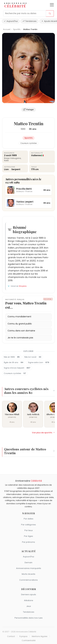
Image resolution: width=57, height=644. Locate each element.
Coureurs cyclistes (29, 143)
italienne (36, 155)
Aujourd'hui (11, 21)
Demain (28, 563)
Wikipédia (23, 286)
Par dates (28, 519)
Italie (6, 160)
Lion (7, 169)
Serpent (16, 169)
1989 (23, 129)
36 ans (33, 129)
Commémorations (28, 580)
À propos (23, 636)
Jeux (29, 606)
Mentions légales (40, 636)
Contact (11, 636)
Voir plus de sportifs (43, 433)
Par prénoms (28, 542)
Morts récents (28, 574)
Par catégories (28, 525)
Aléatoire (29, 600)
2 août (8, 155)
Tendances (29, 21)
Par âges (28, 536)
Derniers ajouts (29, 595)
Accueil (7, 29)
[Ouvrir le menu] (52, 5)
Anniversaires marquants (29, 568)
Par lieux (29, 530)
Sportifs (17, 29)
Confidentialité (29, 641)
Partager (29, 110)
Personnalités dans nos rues (29, 618)
